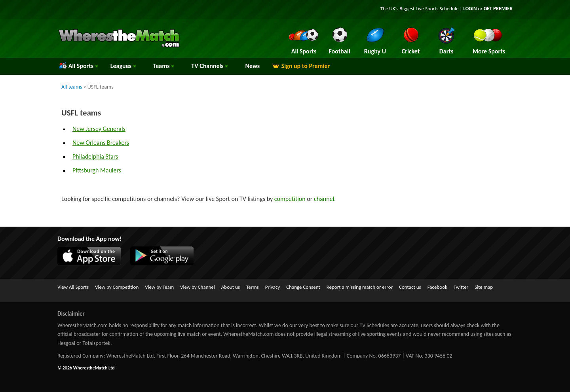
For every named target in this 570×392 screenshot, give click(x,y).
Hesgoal (66, 343)
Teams (164, 66)
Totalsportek (97, 343)
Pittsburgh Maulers (97, 170)
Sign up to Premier (301, 66)
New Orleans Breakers (101, 143)
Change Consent (303, 287)
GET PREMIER (498, 9)
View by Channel (198, 287)
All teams (72, 87)
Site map (484, 287)
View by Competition (117, 287)
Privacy (273, 287)
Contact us (410, 287)
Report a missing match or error (360, 287)
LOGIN (470, 9)
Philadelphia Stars (95, 156)
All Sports (79, 66)
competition (290, 199)
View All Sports (73, 287)
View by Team (159, 287)
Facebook (437, 287)
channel (324, 199)
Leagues (123, 66)
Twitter (461, 287)
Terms (253, 287)
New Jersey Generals (99, 129)
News (252, 66)
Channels (210, 66)
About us (231, 287)
